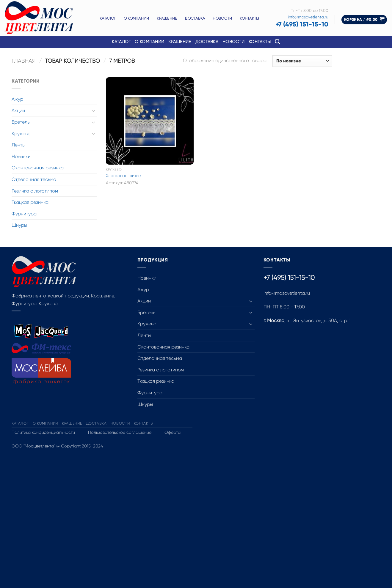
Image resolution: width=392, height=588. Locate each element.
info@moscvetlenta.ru (308, 17)
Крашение (167, 18)
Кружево (21, 134)
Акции (18, 110)
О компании (137, 18)
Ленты (18, 145)
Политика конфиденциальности (43, 432)
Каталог (108, 18)
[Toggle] (94, 111)
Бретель (21, 122)
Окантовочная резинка (38, 168)
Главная (24, 61)
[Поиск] (277, 42)
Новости (222, 18)
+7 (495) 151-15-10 (302, 24)
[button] (364, 20)
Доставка (195, 18)
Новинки (21, 156)
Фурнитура (24, 214)
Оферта (173, 432)
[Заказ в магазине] (302, 61)
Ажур (17, 99)
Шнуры (19, 225)
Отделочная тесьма (34, 179)
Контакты (249, 18)
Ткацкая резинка (30, 202)
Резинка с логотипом (35, 191)
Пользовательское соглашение (120, 432)
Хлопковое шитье (123, 176)
